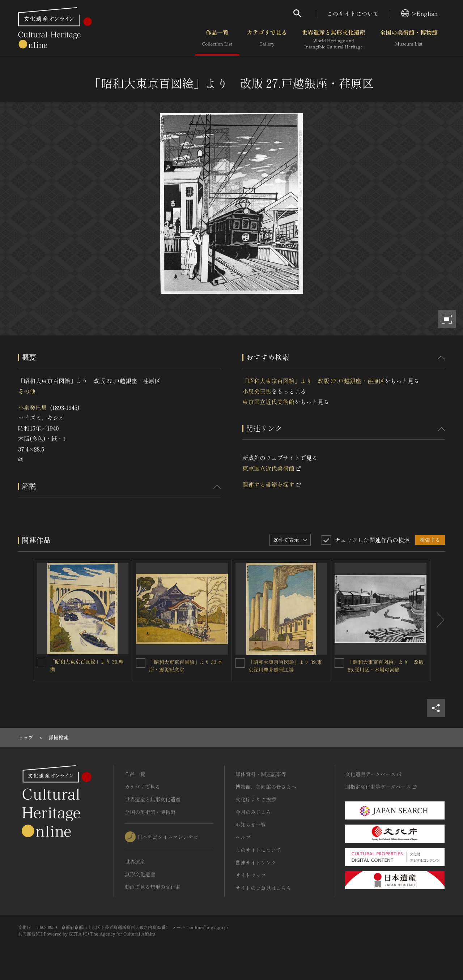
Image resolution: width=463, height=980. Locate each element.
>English (419, 13)
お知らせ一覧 (251, 825)
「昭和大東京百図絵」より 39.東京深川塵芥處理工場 (285, 666)
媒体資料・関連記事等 (261, 774)
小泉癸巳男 (33, 407)
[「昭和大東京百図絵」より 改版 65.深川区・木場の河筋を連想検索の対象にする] (339, 663)
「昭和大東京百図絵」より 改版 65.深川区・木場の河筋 (386, 666)
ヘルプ (243, 837)
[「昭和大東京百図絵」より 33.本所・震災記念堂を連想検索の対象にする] (141, 663)
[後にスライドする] (438, 620)
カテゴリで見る (267, 39)
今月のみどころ (253, 812)
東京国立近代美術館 (268, 402)
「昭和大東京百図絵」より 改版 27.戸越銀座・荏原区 (313, 381)
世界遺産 (135, 861)
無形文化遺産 (140, 874)
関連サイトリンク (256, 863)
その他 (27, 391)
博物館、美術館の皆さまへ (266, 787)
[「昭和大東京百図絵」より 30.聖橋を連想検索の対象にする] (42, 663)
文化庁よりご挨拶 (256, 799)
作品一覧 (217, 39)
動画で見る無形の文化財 (153, 887)
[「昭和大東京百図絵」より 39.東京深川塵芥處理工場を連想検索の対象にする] (240, 663)
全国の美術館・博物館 (409, 39)
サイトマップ (251, 875)
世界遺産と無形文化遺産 (334, 39)
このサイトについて (353, 13)
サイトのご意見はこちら (263, 888)
